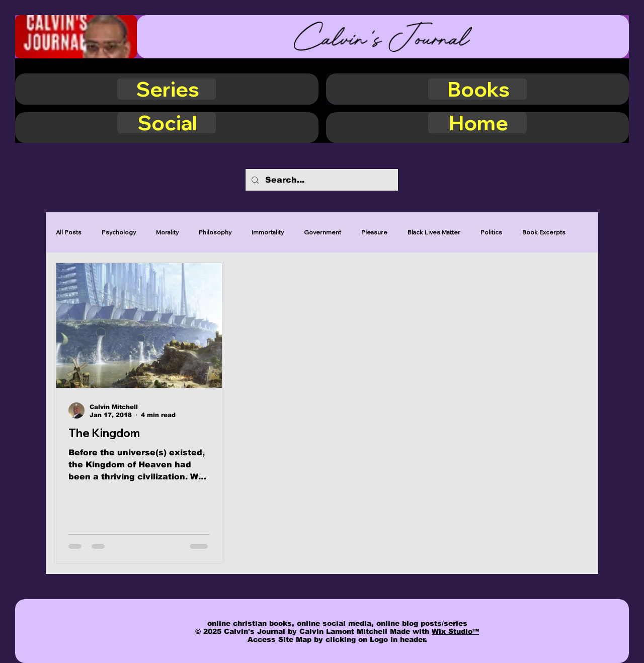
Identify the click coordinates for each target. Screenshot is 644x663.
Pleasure (374, 232)
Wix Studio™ (455, 631)
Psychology (119, 232)
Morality (167, 232)
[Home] (477, 123)
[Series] (167, 89)
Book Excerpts (544, 232)
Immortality (268, 232)
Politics (491, 232)
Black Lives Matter (434, 232)
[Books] (477, 89)
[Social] (167, 123)
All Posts (69, 232)
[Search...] (321, 180)
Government (323, 232)
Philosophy (215, 232)
